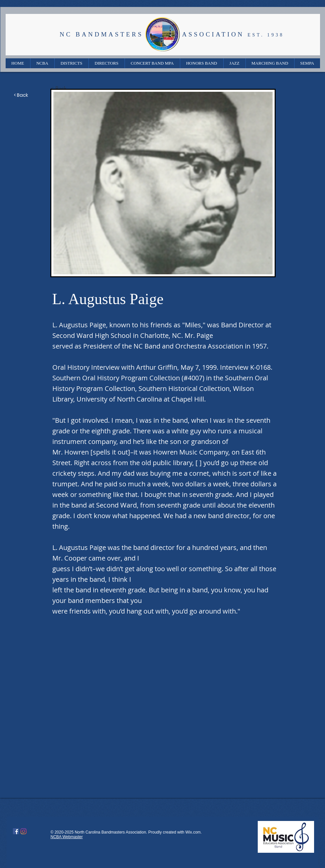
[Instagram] (24, 831)
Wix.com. (194, 832)
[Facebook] (16, 831)
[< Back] (72, 88)
